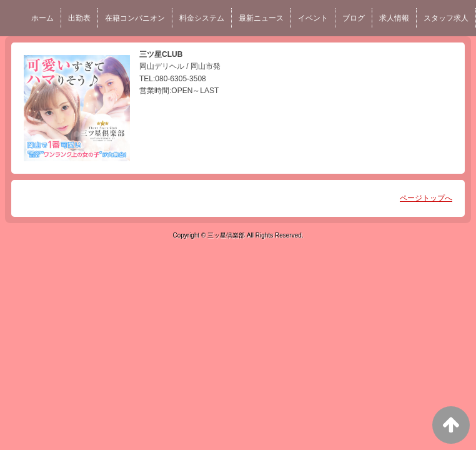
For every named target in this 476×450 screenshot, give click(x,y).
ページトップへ (426, 198)
